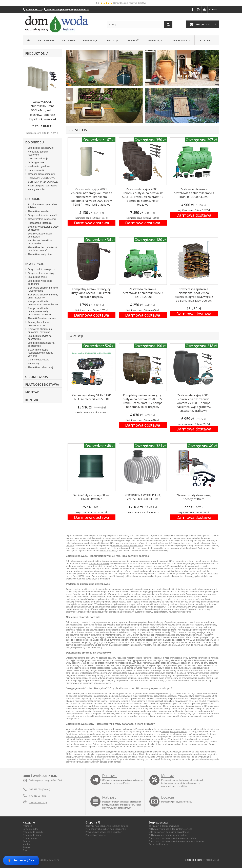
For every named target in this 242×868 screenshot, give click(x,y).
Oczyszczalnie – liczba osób (43, 215)
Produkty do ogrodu (33, 832)
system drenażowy (144, 612)
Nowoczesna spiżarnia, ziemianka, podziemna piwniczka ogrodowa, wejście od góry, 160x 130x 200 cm (194, 295)
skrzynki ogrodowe (168, 754)
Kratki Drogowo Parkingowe (42, 186)
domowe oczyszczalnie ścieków (127, 546)
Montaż (133, 40)
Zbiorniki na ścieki (37, 277)
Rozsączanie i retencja (40, 223)
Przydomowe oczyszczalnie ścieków (42, 206)
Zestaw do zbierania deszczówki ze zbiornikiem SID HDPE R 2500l (143, 293)
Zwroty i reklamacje (158, 844)
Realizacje (154, 40)
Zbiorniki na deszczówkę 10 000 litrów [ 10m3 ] (42, 249)
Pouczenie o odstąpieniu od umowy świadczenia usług (176, 841)
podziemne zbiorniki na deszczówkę (90, 589)
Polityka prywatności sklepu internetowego (170, 829)
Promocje (27, 826)
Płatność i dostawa (42, 384)
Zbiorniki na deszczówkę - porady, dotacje (107, 826)
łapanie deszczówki (98, 564)
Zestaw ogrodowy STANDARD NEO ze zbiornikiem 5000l (92, 397)
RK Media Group (211, 860)
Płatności (110, 797)
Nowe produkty (31, 829)
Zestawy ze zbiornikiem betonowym (40, 235)
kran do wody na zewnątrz (198, 645)
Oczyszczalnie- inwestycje (42, 273)
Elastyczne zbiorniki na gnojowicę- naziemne (40, 331)
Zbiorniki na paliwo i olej (40, 367)
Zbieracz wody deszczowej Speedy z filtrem (194, 497)
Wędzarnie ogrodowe (39, 166)
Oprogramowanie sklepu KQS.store (41, 860)
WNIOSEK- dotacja (38, 159)
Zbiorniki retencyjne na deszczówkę (40, 337)
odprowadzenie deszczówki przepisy (83, 759)
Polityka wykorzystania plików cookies (168, 835)
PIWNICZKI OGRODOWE (42, 178)
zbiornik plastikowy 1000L (174, 732)
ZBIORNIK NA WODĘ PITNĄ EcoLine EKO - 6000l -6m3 (143, 497)
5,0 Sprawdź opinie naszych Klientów (121, 3)
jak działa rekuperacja (139, 757)
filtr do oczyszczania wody (172, 594)
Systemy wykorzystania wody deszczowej (43, 228)
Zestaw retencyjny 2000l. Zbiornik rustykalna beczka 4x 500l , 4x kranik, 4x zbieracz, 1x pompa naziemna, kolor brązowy (143, 197)
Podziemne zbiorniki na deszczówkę (40, 242)
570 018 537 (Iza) (38, 796)
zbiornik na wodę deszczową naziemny (90, 632)
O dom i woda (30, 838)
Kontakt (213, 9)
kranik (173, 645)
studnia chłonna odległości (178, 757)
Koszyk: (204, 24)
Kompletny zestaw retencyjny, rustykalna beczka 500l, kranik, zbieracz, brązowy (92, 293)
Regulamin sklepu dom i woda (164, 826)
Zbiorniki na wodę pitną (40, 254)
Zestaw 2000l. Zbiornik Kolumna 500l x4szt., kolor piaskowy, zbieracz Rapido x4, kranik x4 (42, 110)
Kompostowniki (36, 170)
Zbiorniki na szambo (38, 211)
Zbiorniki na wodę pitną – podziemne (41, 282)
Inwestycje (90, 40)
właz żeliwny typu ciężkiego (146, 759)
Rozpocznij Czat (21, 860)
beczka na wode (189, 589)
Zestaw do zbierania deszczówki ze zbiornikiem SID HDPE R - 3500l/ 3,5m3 (194, 193)
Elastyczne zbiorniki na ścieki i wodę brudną (43, 289)
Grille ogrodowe (36, 162)
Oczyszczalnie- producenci (42, 219)
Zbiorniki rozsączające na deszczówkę (41, 344)
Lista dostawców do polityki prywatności (169, 832)
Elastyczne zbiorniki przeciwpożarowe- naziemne (43, 303)
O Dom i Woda (180, 40)
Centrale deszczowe (38, 360)
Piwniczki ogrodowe (96, 835)
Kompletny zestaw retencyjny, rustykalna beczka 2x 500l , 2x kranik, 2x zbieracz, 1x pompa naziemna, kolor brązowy (143, 401)
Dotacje (112, 40)
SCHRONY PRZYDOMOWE (43, 182)
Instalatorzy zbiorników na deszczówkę (106, 829)
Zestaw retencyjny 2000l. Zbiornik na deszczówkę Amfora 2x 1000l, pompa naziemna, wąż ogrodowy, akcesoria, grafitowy (194, 403)
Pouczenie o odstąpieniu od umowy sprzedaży (172, 838)
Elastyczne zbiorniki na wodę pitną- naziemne (43, 296)
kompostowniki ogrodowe (190, 754)
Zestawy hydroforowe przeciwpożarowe (39, 324)
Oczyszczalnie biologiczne (42, 269)
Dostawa (109, 776)
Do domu (69, 40)
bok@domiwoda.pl (38, 802)
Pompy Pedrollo (36, 189)
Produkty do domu (32, 835)
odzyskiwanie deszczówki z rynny (153, 548)
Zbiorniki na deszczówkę (41, 148)
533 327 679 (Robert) (40, 789)
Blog (25, 850)
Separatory (34, 363)
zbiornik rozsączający (155, 566)
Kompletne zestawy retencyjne (38, 153)
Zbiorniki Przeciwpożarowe (42, 318)
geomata (124, 759)
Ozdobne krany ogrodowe (41, 174)
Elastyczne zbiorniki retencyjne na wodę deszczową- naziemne (40, 311)
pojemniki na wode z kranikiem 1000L (127, 754)
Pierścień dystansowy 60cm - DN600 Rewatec (92, 497)
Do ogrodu (46, 40)
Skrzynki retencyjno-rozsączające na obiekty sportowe (40, 353)
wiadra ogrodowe (108, 551)
